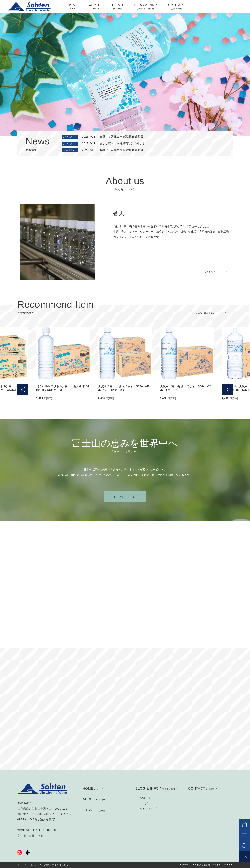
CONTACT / (205, 788)
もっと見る (210, 272)
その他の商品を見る (205, 313)
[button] (23, 354)
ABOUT (95, 7)
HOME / (93, 788)
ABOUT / (95, 799)
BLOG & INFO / (158, 788)
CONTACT (177, 7)
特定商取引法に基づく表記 (55, 865)
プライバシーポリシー (28, 865)
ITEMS (118, 7)
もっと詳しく (122, 497)
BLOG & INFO (146, 7)
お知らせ (145, 798)
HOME (73, 7)
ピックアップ (148, 809)
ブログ (144, 803)
